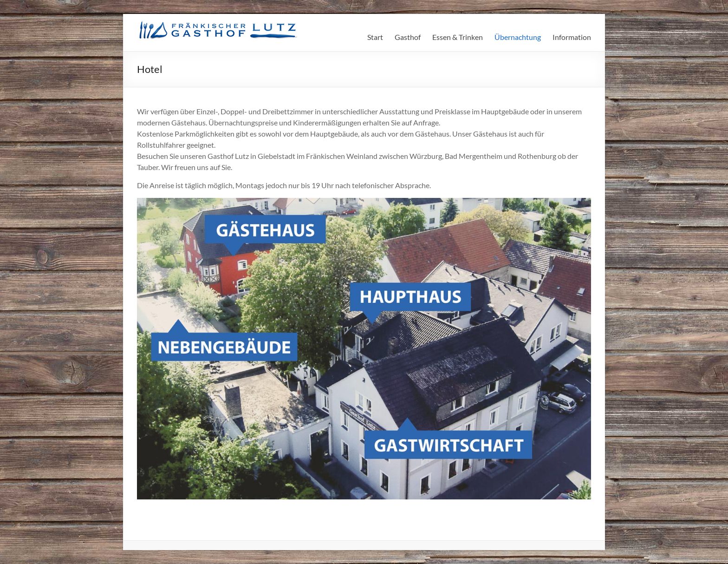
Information (572, 37)
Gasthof (408, 37)
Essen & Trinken (458, 37)
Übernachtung (518, 37)
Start (375, 37)
